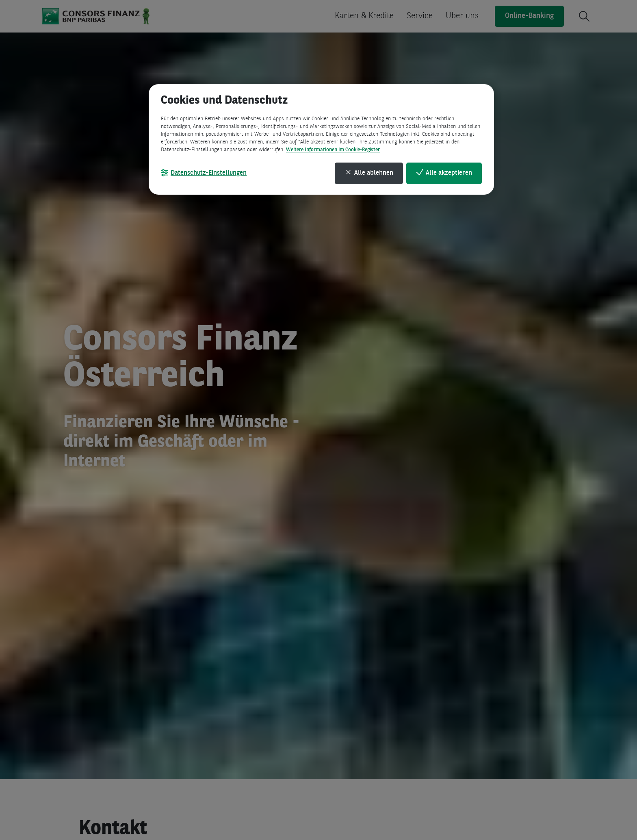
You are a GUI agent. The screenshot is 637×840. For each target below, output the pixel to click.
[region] (321, 139)
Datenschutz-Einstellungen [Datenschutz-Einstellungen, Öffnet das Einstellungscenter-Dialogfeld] (209, 173)
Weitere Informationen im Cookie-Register (333, 150)
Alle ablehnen (374, 173)
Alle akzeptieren (449, 173)
